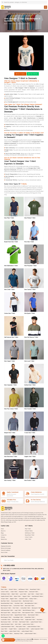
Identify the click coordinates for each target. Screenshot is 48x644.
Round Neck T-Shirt (30, 535)
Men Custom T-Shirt (30, 291)
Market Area (4, 539)
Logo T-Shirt (18, 610)
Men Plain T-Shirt (9, 219)
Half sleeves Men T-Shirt (11, 339)
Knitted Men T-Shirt (30, 386)
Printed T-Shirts (29, 531)
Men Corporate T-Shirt (10, 386)
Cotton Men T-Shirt (10, 315)
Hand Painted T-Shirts (37, 596)
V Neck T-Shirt (39, 594)
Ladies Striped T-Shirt (27, 631)
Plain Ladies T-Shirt (21, 627)
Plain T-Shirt (28, 529)
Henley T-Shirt (33, 599)
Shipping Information (6, 546)
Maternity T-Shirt (19, 634)
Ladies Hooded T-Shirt (30, 634)
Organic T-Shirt (26, 596)
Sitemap (3, 537)
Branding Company (28, 641)
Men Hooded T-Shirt (30, 410)
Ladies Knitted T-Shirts (7, 634)
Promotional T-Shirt (16, 601)
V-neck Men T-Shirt (30, 434)
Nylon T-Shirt (17, 596)
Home (6, 24)
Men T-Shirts (13, 24)
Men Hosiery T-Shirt (10, 482)
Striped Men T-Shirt (10, 434)
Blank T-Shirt (15, 594)
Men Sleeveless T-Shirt (11, 458)
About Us (3, 531)
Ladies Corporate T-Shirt (37, 629)
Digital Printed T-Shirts (20, 615)
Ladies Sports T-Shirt (24, 629)
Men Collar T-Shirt (9, 291)
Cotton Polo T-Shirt (18, 606)
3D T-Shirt (15, 622)
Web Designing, (43, 639)
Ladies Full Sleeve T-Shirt (34, 627)
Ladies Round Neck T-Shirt (8, 627)
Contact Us (4, 535)
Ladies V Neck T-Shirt (14, 631)
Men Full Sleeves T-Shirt (31, 339)
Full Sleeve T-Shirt (5, 594)
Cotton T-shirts (29, 537)
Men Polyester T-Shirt (30, 267)
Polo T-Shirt (16, 608)
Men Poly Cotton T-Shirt (11, 410)
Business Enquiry (8, 640)
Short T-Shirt (4, 631)
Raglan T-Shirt (14, 599)
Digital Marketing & (20, 641)
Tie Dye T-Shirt (5, 599)
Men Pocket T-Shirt (30, 482)
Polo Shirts (39, 620)
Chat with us (33, 74)
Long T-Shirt (4, 629)
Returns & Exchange (6, 548)
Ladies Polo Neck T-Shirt (7, 624)
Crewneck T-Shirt (23, 599)
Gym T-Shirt (31, 594)
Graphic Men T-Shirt (30, 458)
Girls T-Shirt (18, 624)
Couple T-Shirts (13, 629)
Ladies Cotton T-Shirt (28, 624)
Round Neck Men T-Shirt (11, 243)
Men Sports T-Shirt (30, 315)
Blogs (2, 533)
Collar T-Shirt (28, 539)
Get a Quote (20, 74)
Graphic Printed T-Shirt (7, 596)
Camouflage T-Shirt (18, 617)
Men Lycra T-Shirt (29, 362)
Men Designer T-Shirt (6, 617)
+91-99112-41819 (9, 566)
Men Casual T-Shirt (9, 362)
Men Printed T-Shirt (30, 219)
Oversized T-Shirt (33, 592)
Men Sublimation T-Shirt (11, 267)
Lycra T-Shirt (23, 594)
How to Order (4, 552)
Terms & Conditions (6, 550)
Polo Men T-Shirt (29, 243)
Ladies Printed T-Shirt (36, 622)
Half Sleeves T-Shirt (30, 533)
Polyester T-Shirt (23, 592)
